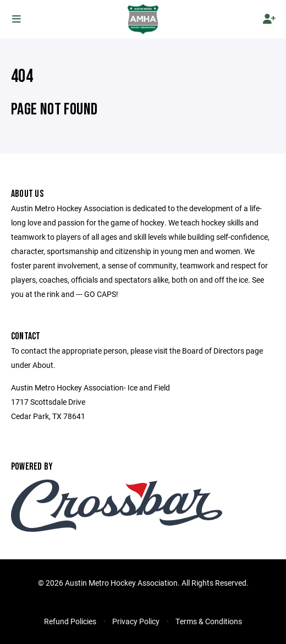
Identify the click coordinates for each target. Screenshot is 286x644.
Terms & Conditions (209, 621)
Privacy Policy (136, 621)
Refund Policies (70, 621)
